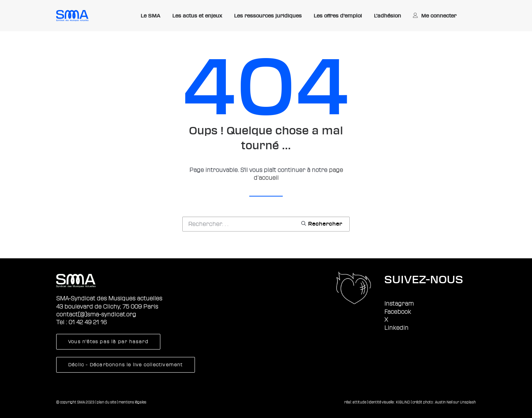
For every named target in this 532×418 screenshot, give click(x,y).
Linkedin (396, 328)
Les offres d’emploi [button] (338, 16)
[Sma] (72, 16)
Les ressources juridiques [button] (268, 16)
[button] (321, 223)
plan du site (106, 402)
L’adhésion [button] (387, 16)
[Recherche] (266, 224)
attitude (359, 402)
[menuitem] (150, 16)
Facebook (398, 312)
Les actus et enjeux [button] (197, 16)
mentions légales (132, 402)
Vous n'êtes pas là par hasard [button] (108, 342)
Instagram (399, 304)
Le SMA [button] (150, 16)
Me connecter (439, 16)
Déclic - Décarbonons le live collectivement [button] (126, 365)
